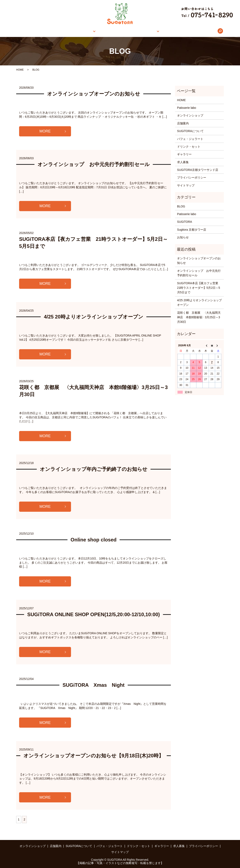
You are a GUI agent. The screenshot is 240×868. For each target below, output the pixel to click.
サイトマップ (186, 185)
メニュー (144, 31)
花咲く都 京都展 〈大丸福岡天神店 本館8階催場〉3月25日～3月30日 (199, 317)
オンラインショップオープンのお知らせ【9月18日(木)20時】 (94, 756)
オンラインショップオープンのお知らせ (94, 94)
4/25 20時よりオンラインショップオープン (93, 317)
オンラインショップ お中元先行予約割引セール (94, 164)
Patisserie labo (187, 108)
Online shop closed (94, 540)
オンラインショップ (63, 31)
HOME (38, 31)
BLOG (181, 206)
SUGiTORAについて (118, 31)
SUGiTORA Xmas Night (94, 685)
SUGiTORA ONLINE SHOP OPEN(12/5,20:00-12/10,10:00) (93, 614)
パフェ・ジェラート (190, 139)
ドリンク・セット (189, 147)
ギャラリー (167, 31)
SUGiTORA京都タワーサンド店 (198, 170)
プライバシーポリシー (192, 178)
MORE (45, 131)
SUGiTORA (185, 222)
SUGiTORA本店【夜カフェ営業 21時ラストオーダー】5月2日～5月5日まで (199, 288)
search (203, 31)
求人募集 (187, 31)
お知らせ (183, 237)
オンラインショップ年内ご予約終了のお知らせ (94, 469)
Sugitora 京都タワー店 (192, 230)
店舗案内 (89, 31)
